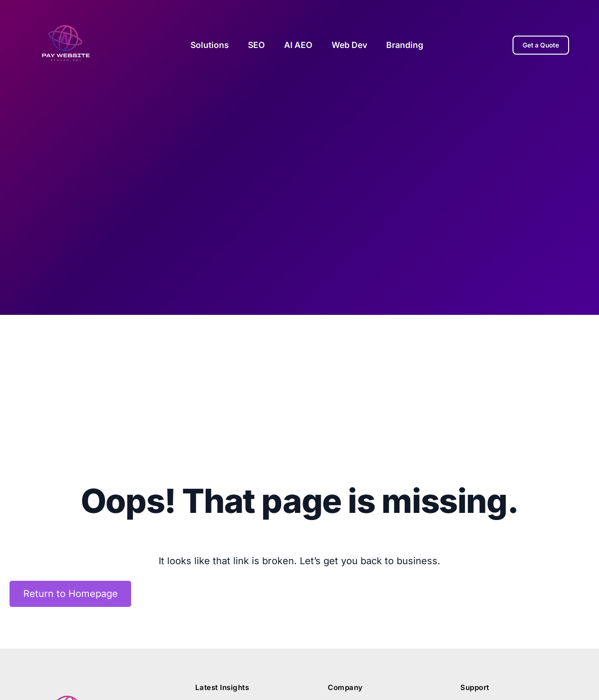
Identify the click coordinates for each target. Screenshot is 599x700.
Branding (405, 45)
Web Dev (349, 45)
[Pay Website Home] (66, 45)
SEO (257, 45)
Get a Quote (541, 45)
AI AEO (298, 45)
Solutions (210, 45)
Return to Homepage (71, 594)
